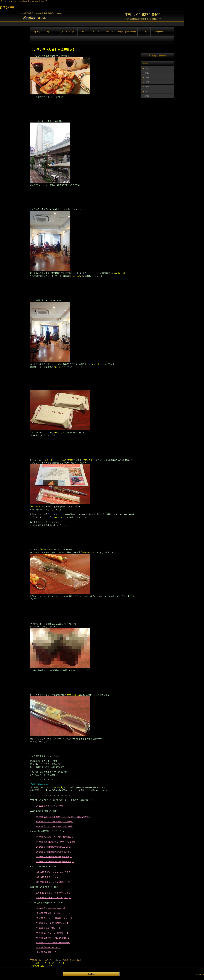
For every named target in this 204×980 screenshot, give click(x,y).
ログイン (200, 974)
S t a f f (84, 32)
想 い (51, 32)
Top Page (37, 32)
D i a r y (144, 32)
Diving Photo (159, 32)
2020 (147, 96)
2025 (147, 73)
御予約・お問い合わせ (127, 32)
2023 (147, 82)
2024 (147, 78)
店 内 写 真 (68, 32)
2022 (147, 87)
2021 (147, 91)
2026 (147, 68)
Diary (59, 960)
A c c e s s (109, 32)
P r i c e (96, 32)
